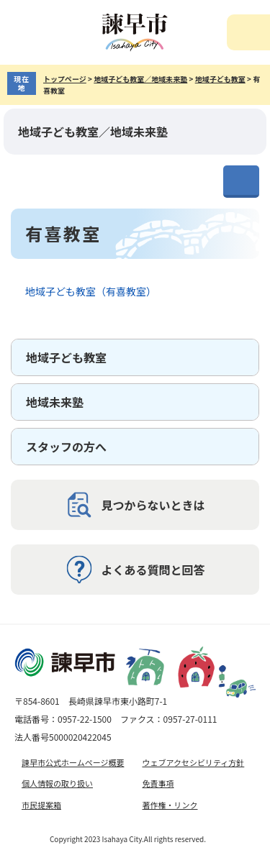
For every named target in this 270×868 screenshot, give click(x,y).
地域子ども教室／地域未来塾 (140, 79)
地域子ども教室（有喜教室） (91, 291)
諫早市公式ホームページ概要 (73, 762)
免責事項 (158, 783)
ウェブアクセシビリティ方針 (194, 762)
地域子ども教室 (220, 79)
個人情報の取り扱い (57, 783)
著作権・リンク (170, 805)
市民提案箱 (41, 805)
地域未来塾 (55, 402)
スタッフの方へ (66, 447)
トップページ (65, 79)
